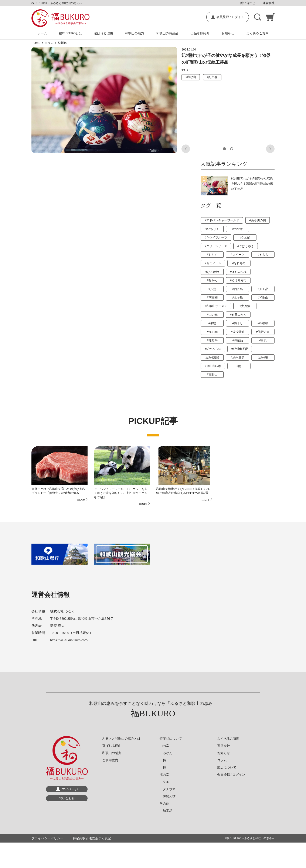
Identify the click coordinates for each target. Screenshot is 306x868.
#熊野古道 (263, 332)
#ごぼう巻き (246, 246)
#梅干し (238, 323)
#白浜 (263, 340)
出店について (227, 767)
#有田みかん (238, 315)
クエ (164, 782)
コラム (222, 760)
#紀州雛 (212, 77)
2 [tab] (232, 149)
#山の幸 (212, 315)
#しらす (212, 255)
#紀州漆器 (212, 358)
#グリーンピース (216, 246)
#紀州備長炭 (240, 349)
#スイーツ (238, 255)
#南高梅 (212, 297)
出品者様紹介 (200, 33)
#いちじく (212, 229)
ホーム (42, 33)
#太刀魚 (245, 306)
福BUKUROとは (70, 33)
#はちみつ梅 (238, 272)
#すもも (263, 255)
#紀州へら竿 (213, 349)
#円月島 (238, 289)
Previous (186, 149)
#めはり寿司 (238, 280)
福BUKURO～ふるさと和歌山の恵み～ (251, 838)
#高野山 (212, 374)
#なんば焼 (212, 272)
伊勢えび (168, 796)
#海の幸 (212, 332)
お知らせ (228, 33)
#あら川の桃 (258, 220)
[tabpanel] (104, 100)
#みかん (212, 280)
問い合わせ (248, 3)
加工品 (166, 811)
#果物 (212, 323)
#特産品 (238, 340)
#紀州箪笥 (238, 358)
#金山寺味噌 (213, 366)
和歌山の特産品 (167, 33)
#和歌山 (191, 77)
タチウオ (168, 789)
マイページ (70, 789)
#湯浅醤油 (238, 332)
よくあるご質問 (257, 33)
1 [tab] (224, 149)
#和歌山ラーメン (216, 306)
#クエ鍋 (245, 237)
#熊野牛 (212, 340)
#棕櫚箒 (263, 323)
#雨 (239, 366)
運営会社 (269, 3)
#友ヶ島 (238, 297)
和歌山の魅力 (135, 33)
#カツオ (238, 229)
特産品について (171, 739)
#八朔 (212, 289)
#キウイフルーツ (216, 237)
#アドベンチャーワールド (222, 220)
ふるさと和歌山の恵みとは (121, 739)
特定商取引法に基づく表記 (92, 838)
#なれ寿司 (239, 263)
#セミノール (213, 263)
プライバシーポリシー (47, 838)
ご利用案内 (110, 760)
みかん (166, 753)
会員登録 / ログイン (230, 17)
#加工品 (263, 289)
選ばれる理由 (103, 33)
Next (270, 149)
